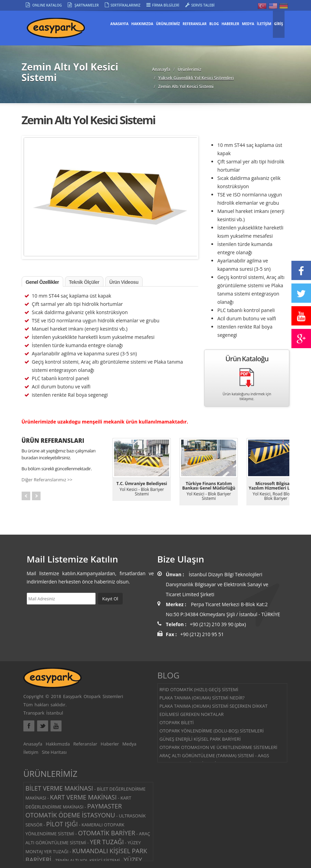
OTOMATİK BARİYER (107, 833)
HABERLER (230, 24)
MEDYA (248, 24)
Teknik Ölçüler (84, 282)
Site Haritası (54, 752)
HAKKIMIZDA (142, 24)
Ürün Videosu (124, 282)
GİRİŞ (279, 24)
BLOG (214, 24)
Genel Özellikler (42, 282)
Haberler (110, 744)
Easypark (63, 30)
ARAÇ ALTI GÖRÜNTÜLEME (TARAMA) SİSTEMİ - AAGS (214, 756)
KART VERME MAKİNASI (83, 797)
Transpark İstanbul (43, 713)
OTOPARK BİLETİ (177, 722)
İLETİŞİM (264, 24)
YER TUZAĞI (107, 842)
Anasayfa (119, 24)
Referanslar (85, 744)
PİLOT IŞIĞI (62, 824)
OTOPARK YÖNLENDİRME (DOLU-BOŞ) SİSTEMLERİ (212, 731)
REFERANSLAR (195, 24)
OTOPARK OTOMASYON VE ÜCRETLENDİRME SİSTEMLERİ (218, 747)
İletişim (31, 752)
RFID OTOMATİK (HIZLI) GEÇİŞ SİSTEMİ (199, 689)
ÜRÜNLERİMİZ (168, 24)
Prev (26, 496)
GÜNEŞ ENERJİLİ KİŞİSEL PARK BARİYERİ (200, 739)
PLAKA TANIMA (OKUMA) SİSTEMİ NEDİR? (202, 698)
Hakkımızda (58, 744)
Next (36, 496)
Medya (129, 744)
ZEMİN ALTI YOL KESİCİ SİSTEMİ (87, 860)
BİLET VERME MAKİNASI (59, 788)
